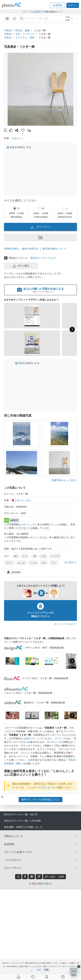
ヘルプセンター (44, 787)
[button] (57, 5)
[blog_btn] (39, 877)
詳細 (39, 970)
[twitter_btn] (18, 877)
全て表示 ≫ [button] (71, 563)
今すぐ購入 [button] (21, 266)
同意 (47, 970)
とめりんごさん (29, 524)
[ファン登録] (33, 977)
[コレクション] (47, 977)
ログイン (59, 738)
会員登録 (33, 760)
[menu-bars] (7, 19)
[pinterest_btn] (32, 877)
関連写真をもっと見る (64, 480)
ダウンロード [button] (40, 227)
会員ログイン (31, 738)
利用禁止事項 (11, 249)
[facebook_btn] (25, 877)
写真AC (8, 30)
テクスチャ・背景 (25, 38)
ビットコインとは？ (65, 624)
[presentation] (72, 661)
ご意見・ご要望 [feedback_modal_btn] (54, 877)
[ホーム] (18, 977)
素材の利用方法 (30, 249)
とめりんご (17, 138)
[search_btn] (22, 19)
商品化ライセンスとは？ (44, 258)
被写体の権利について (54, 249)
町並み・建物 (23, 30)
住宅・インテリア (25, 34)
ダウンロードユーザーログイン (40, 796)
